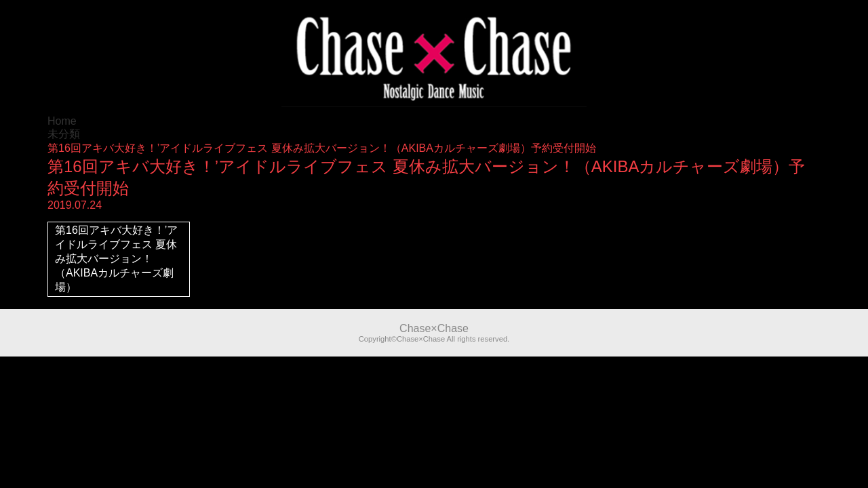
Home (62, 121)
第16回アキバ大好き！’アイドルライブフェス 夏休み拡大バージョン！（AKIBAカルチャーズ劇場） (116, 259)
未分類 (64, 134)
